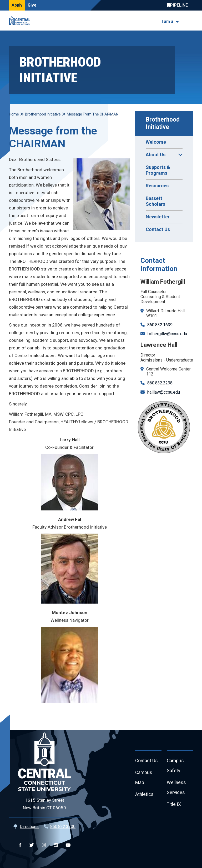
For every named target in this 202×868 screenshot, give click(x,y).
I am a (168, 21)
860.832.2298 (160, 383)
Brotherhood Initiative (163, 123)
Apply (17, 5)
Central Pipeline (179, 5)
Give (32, 5)
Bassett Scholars (155, 201)
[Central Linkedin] (56, 845)
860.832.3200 (63, 827)
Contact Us (158, 229)
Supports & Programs (158, 170)
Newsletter (158, 217)
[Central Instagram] (44, 845)
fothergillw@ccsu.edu (167, 334)
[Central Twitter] (32, 845)
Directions (29, 827)
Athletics (145, 796)
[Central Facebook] (20, 845)
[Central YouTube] (68, 845)
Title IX (174, 806)
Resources (157, 186)
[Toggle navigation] (190, 21)
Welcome (156, 142)
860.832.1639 (160, 325)
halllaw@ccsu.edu (164, 392)
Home (14, 114)
